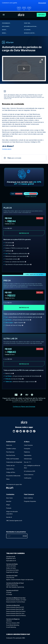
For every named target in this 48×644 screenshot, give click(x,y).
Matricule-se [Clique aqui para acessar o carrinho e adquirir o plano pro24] (24, 307)
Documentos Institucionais (13, 475)
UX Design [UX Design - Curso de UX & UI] (9, 594)
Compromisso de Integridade (14, 462)
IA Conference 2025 (30, 471)
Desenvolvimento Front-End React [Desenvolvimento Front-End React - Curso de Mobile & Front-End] (16, 601)
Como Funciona (28, 445)
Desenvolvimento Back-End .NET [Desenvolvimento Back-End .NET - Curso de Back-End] (15, 609)
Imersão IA (9, 517)
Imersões (9, 501)
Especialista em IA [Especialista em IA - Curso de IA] (11, 560)
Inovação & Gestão (30, 33)
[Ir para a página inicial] (21, 14)
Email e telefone (28, 498)
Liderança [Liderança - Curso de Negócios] (9, 621)
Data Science (6, 26)
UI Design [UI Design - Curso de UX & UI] (9, 592)
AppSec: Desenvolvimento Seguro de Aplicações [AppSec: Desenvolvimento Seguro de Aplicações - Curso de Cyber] (20, 579)
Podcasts (9, 508)
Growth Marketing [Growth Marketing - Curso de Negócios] (11, 627)
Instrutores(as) (28, 458)
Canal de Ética (10, 468)
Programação (6, 23)
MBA (24, 638)
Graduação (9, 638)
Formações (27, 448)
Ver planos (41, 14)
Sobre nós (9, 445)
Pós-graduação (17, 638)
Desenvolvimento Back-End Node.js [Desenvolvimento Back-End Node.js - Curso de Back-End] (16, 615)
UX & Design (28, 29)
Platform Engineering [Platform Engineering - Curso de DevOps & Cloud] (12, 585)
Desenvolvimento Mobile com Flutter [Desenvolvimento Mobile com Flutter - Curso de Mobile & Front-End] (16, 599)
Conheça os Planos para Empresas (24, 406)
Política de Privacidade (13, 458)
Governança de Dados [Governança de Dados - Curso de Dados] (12, 570)
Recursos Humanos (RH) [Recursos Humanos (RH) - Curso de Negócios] (13, 623)
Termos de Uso (10, 465)
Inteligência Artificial (31, 26)
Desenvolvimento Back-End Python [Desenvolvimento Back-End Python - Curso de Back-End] (16, 611)
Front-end (27, 23)
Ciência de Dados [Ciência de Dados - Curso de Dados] (11, 566)
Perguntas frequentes (30, 501)
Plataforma (27, 452)
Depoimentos (28, 455)
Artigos (8, 504)
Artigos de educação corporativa (12, 512)
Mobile (4, 33)
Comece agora (7, 149)
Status (8, 479)
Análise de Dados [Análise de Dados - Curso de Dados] (11, 568)
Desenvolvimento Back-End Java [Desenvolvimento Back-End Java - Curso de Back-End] (15, 613)
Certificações (28, 478)
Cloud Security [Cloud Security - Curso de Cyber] (10, 577)
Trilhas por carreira (15, 553)
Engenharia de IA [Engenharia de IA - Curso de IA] (11, 558)
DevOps (4, 29)
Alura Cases (9, 498)
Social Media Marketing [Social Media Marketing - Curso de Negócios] (13, 625)
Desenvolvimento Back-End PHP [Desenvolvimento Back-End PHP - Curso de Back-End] (15, 607)
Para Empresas (10, 452)
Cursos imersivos (29, 474)
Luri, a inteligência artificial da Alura (32, 466)
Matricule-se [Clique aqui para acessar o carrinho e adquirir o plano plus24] (24, 233)
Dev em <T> (28, 462)
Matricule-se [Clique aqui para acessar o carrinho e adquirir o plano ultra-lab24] (24, 364)
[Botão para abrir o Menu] (4, 14)
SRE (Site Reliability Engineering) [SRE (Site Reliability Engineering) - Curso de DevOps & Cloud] (15, 587)
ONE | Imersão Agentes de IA (14, 520)
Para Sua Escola (11, 455)
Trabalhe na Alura (11, 448)
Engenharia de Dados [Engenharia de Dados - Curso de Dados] (12, 572)
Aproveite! (42, 3)
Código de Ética (11, 472)
